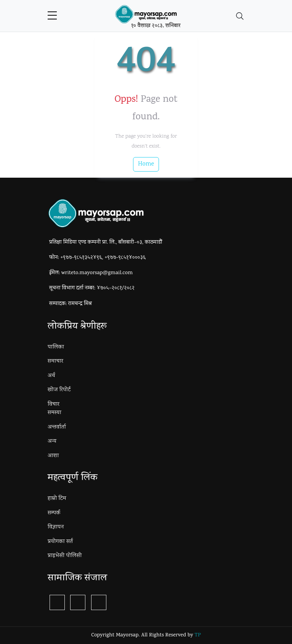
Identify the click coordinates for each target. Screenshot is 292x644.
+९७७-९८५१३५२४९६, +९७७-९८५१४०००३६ (103, 258)
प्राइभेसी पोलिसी (65, 556)
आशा (53, 456)
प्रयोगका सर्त (60, 542)
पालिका (56, 347)
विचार (54, 405)
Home (146, 164)
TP (197, 635)
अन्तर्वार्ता (57, 427)
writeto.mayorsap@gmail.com (97, 273)
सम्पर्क (54, 513)
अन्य (52, 442)
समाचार (55, 361)
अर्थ (51, 376)
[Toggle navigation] (240, 16)
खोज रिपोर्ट (59, 390)
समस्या (55, 413)
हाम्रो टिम (57, 499)
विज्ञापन (56, 527)
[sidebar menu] (52, 16)
